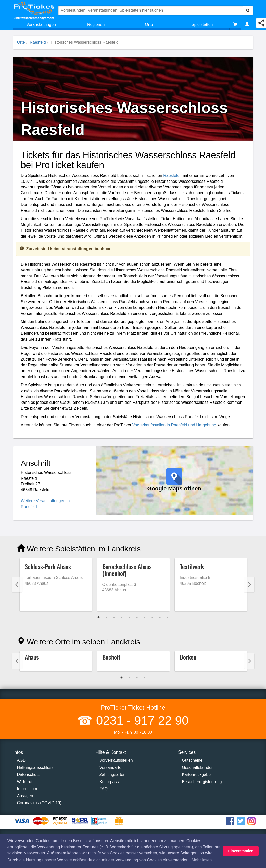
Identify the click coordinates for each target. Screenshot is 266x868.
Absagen (25, 796)
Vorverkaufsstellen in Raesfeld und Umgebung (174, 425)
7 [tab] (145, 617)
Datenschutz (28, 775)
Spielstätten (202, 25)
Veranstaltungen (41, 25)
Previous (17, 585)
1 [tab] (99, 617)
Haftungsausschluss (35, 767)
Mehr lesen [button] (202, 860)
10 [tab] (168, 617)
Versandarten (112, 767)
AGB (21, 760)
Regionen (96, 25)
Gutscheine (192, 760)
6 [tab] (137, 617)
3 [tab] (114, 617)
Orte (149, 25)
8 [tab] (152, 617)
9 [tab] (160, 617)
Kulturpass (109, 782)
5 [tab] (129, 617)
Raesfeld (38, 42)
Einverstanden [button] (241, 851)
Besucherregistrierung (202, 782)
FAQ (104, 789)
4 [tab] (122, 617)
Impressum (27, 789)
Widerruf (25, 782)
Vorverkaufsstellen (116, 760)
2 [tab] (106, 617)
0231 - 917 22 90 (141, 721)
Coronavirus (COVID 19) (39, 803)
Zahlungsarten (112, 775)
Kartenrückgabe (196, 775)
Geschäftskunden (198, 767)
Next (249, 585)
